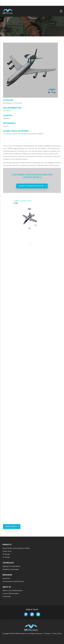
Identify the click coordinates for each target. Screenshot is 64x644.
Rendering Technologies (11, 570)
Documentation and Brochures (13, 582)
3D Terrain (6, 557)
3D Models (6, 554)
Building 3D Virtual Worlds (11, 567)
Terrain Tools (7, 551)
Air (29, 228)
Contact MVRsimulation (11, 594)
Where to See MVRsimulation (13, 591)
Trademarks (7, 597)
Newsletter (6, 579)
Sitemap (47, 634)
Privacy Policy (57, 634)
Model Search (11, 527)
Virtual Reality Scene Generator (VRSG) (16, 548)
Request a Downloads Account (31, 186)
